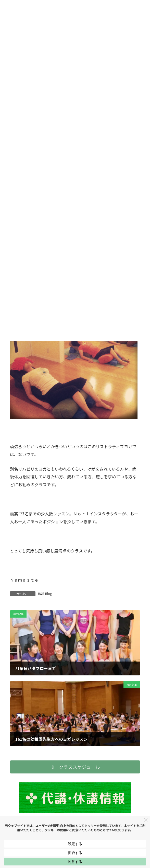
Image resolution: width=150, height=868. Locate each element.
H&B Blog (45, 593)
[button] (75, 767)
